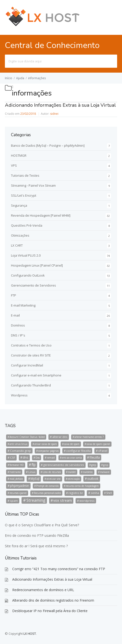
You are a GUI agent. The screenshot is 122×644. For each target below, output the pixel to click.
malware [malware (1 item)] (105, 472)
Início (9, 78)
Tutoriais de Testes (25, 175)
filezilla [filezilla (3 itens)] (95, 457)
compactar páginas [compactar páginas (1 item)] (48, 451)
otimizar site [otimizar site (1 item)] (54, 479)
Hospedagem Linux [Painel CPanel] (37, 265)
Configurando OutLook (28, 275)
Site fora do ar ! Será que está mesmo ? (36, 546)
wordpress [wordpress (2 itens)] (87, 501)
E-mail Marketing (23, 305)
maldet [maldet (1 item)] (72, 472)
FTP (14, 295)
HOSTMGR (19, 155)
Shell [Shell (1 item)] (109, 493)
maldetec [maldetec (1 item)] (88, 472)
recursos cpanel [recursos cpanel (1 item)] (18, 493)
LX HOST (30, 634)
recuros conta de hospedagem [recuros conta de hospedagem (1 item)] (82, 486)
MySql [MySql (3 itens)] (35, 479)
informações (37, 78)
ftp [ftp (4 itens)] (34, 465)
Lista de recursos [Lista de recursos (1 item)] (52, 472)
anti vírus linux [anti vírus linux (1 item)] (18, 444)
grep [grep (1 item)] (94, 465)
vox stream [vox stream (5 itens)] (63, 500)
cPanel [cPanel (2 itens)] (103, 451)
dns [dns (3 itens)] (26, 457)
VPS (14, 165)
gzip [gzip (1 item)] (106, 465)
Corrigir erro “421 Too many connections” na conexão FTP (59, 569)
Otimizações (20, 235)
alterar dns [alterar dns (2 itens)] (60, 437)
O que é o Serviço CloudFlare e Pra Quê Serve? (42, 525)
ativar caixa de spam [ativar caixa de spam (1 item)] (46, 444)
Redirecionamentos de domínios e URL (43, 590)
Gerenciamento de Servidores (33, 285)
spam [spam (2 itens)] (14, 501)
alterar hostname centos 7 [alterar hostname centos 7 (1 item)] (89, 437)
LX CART (17, 245)
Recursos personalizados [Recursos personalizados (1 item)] (47, 493)
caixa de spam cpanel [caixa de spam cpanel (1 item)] (98, 444)
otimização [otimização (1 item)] (74, 479)
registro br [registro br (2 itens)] (76, 493)
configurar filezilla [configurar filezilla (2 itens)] (78, 451)
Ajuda (20, 78)
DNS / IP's (18, 335)
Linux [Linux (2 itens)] (32, 472)
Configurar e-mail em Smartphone (36, 375)
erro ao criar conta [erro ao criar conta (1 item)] (72, 458)
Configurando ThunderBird (31, 385)
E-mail (15, 315)
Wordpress (19, 395)
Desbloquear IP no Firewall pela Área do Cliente (50, 611)
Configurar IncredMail (27, 365)
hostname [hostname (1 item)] (15, 472)
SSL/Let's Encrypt (24, 195)
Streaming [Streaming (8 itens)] (36, 500)
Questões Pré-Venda (27, 225)
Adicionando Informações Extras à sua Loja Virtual (60, 105)
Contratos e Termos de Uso (31, 345)
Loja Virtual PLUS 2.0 (26, 255)
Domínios (18, 325)
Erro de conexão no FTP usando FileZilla (37, 535)
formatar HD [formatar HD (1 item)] (17, 465)
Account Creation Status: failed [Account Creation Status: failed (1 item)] (27, 437)
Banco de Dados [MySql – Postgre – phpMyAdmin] (48, 145)
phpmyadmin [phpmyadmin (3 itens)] (20, 486)
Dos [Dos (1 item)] (38, 458)
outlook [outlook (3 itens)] (93, 479)
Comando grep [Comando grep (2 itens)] (21, 451)
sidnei (54, 114)
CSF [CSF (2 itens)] (13, 457)
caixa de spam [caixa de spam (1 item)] (72, 444)
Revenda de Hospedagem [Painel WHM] (41, 215)
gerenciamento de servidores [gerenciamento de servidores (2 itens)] (64, 465)
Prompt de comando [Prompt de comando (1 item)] (47, 486)
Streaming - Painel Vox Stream (33, 185)
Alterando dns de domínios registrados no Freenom (53, 600)
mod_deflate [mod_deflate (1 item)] (16, 479)
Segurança (19, 205)
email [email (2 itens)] (51, 457)
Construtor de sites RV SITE (31, 355)
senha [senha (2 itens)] (95, 493)
